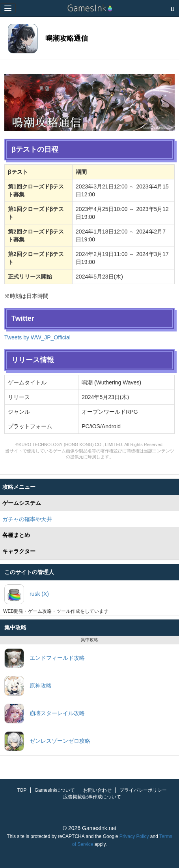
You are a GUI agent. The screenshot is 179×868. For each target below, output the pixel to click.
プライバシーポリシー (143, 790)
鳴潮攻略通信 (67, 38)
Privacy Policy (134, 836)
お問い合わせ (97, 790)
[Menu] (8, 8)
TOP (22, 790)
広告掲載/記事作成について (92, 797)
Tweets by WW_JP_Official (37, 337)
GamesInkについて (55, 790)
